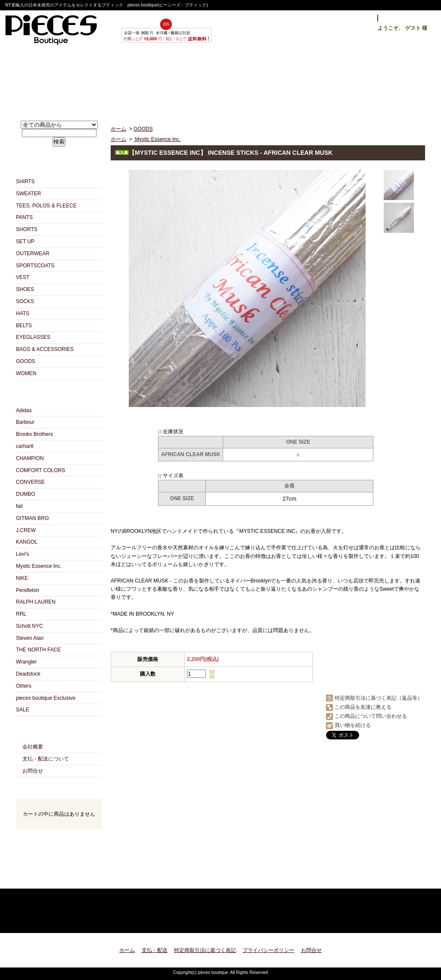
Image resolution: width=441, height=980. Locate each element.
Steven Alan (30, 638)
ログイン (357, 18)
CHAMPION (30, 458)
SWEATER (28, 194)
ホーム (54, 80)
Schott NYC (30, 626)
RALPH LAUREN (36, 602)
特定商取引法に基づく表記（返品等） (379, 698)
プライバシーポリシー (268, 950)
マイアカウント (405, 18)
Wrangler (26, 662)
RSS (44, 879)
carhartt (25, 446)
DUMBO (26, 494)
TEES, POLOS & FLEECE (46, 206)
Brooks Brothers (34, 434)
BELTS (24, 326)
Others (24, 686)
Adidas (24, 410)
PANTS (24, 217)
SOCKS (25, 301)
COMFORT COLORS (40, 470)
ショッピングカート (387, 80)
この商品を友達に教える (363, 707)
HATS (23, 313)
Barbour (25, 422)
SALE (23, 710)
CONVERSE (30, 482)
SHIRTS (25, 182)
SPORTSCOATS (35, 266)
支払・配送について (138, 80)
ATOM (74, 879)
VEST (23, 277)
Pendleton (28, 590)
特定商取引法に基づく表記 (205, 950)
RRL (21, 614)
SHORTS (27, 229)
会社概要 (33, 747)
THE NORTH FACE (38, 650)
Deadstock (28, 674)
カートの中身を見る (59, 841)
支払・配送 (155, 950)
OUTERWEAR (33, 254)
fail (19, 506)
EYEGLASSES (33, 337)
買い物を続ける (353, 725)
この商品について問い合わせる (371, 716)
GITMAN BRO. (33, 518)
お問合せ (304, 80)
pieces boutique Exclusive (46, 698)
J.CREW (26, 530)
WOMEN (26, 373)
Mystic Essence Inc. (39, 566)
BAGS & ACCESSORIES (45, 349)
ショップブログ (221, 80)
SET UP (25, 241)
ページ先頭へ (411, 921)
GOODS (26, 361)
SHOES (25, 289)
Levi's (22, 554)
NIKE (22, 578)
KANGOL (27, 542)
